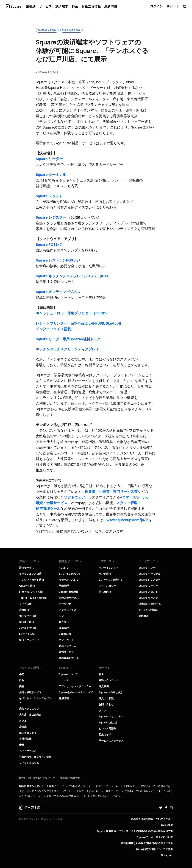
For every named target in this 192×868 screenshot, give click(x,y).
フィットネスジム (29, 763)
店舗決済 (24, 610)
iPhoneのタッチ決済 (31, 592)
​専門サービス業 (125, 492)
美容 (22, 686)
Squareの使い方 (108, 722)
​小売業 (104, 492)
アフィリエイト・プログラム (75, 686)
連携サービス (66, 652)
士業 (22, 745)
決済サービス (27, 568)
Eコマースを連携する (111, 580)
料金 (101, 674)
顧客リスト (65, 622)
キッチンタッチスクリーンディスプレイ (67, 349)
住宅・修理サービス (30, 692)
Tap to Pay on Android (33, 598)
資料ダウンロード (109, 680)
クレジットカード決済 (32, 580)
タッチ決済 (25, 604)
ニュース (64, 680)
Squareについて (68, 674)
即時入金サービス (69, 598)
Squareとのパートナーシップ (76, 692)
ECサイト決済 (27, 634)
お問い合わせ (106, 704)
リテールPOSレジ (69, 580)
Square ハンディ (148, 568)
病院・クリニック (29, 709)
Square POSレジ (49, 245)
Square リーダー (49, 159)
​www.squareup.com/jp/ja (128, 520)
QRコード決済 (27, 586)
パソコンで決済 (28, 628)
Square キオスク (148, 598)
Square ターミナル (51, 175)
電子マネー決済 (28, 616)
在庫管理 (64, 628)
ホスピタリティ (28, 733)
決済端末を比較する (150, 604)
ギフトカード (66, 640)
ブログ (102, 710)
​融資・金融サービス (52, 503)
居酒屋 (23, 727)
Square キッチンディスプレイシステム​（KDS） (74, 276)
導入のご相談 (106, 698)
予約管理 (64, 586)
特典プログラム (68, 646)
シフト (63, 616)
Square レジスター (51, 217)
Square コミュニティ (111, 716)
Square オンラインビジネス (58, 292)
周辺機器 (143, 616)
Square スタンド (49, 196)
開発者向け (105, 592)
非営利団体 (25, 739)
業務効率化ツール (69, 658)
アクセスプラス (68, 610)
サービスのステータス (111, 741)
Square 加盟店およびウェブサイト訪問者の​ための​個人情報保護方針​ (135, 831)
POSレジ (64, 568)
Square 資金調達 (69, 592)
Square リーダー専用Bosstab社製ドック (68, 339)
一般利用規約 (166, 825)
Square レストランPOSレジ (58, 260)
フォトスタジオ (107, 586)
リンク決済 (105, 574)
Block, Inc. (167, 855)
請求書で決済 (27, 622)
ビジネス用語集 (107, 728)
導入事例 (104, 686)
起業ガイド (105, 734)
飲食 (22, 680)
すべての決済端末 (148, 610)
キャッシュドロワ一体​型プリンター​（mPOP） (72, 313)
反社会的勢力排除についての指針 (154, 849)
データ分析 (65, 604)
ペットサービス (28, 751)
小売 (22, 674)
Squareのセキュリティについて (155, 837)
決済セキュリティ (29, 640)
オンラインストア (109, 568)
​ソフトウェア (74, 497)
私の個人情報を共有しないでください (152, 819)
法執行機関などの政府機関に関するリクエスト (147, 843)
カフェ (23, 721)
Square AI (65, 634)
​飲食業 (90, 492)
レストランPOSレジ (70, 574)
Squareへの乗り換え (111, 692)
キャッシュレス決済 (30, 574)
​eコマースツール (133, 497)
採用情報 (64, 698)
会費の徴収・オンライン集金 (35, 757)
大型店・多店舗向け (30, 715)
